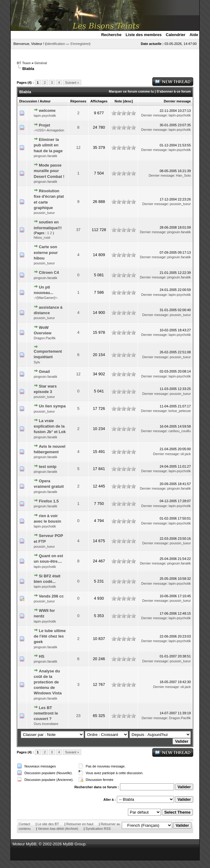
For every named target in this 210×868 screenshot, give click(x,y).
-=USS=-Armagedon (49, 130)
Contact (24, 824)
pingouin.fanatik (46, 156)
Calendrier (176, 35)
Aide (194, 35)
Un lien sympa (52, 406)
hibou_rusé (42, 237)
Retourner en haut (80, 824)
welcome (47, 110)
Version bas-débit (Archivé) (58, 829)
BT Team (24, 63)
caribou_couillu (180, 431)
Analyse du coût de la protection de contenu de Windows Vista (48, 682)
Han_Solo (183, 175)
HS (42, 656)
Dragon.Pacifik (45, 338)
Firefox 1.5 (49, 501)
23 (78, 716)
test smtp (48, 467)
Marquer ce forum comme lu (131, 91)
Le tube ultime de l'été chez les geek (50, 636)
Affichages (99, 101)
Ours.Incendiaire (46, 724)
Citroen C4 (49, 272)
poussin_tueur (44, 213)
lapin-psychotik (45, 116)
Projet (44, 125)
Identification (56, 44)
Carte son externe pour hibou (46, 252)
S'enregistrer (80, 44)
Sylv (37, 362)
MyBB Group (74, 844)
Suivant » (72, 83)
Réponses (78, 101)
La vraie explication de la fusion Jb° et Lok (50, 426)
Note (118, 101)
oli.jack (186, 454)
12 (78, 147)
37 (78, 230)
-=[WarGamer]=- (46, 298)
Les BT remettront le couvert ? (46, 713)
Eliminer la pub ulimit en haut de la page (48, 145)
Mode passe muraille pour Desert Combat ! (49, 171)
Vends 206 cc (51, 596)
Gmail (44, 371)
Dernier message (177, 101)
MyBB (31, 844)
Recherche (111, 35)
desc (128, 101)
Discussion (28, 101)
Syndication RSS (98, 829)
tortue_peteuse (180, 411)
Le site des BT (48, 824)
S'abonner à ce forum (174, 91)
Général (41, 63)
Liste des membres (144, 35)
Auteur (45, 101)
